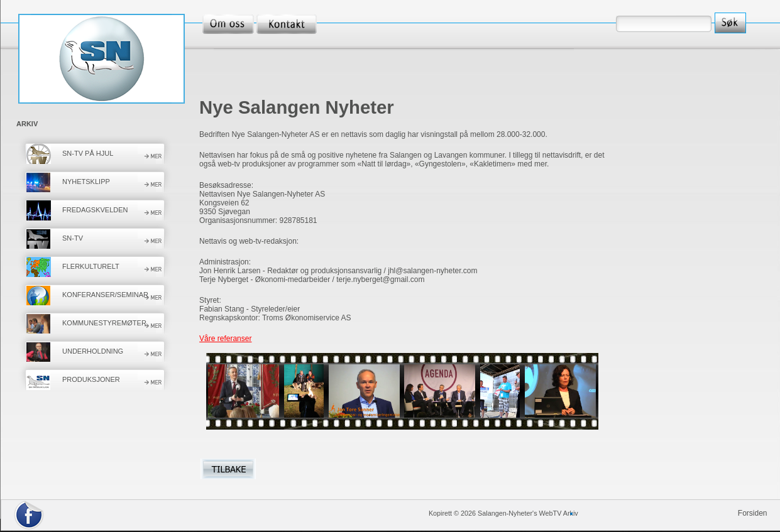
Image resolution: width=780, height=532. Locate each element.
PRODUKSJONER (91, 379)
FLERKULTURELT (91, 266)
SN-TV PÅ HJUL (88, 153)
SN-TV (73, 238)
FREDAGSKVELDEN (95, 210)
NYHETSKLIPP (86, 182)
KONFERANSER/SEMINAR (105, 295)
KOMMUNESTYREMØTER (104, 323)
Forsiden (753, 513)
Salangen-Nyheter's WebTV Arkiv (528, 513)
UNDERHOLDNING (93, 351)
